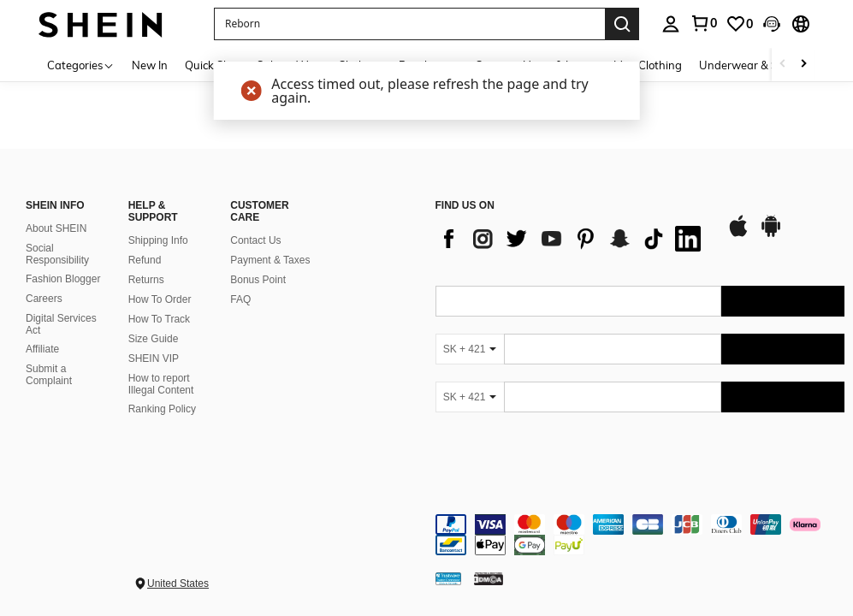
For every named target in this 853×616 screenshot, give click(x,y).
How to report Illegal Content (161, 384)
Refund (145, 260)
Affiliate (42, 349)
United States (178, 583)
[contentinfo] (640, 535)
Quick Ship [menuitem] (212, 65)
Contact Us (255, 240)
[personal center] (671, 24)
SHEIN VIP (154, 358)
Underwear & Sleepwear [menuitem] (762, 65)
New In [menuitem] (150, 65)
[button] (409, 24)
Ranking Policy (162, 409)
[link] (703, 23)
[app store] (738, 234)
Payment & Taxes (270, 260)
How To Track (159, 319)
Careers (44, 299)
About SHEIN (56, 228)
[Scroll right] (803, 65)
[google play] (771, 234)
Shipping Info (158, 240)
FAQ (240, 299)
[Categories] (81, 65)
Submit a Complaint (49, 375)
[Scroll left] (783, 65)
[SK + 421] (470, 349)
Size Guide (154, 339)
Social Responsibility (57, 254)
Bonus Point (258, 280)
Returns (146, 280)
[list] (572, 239)
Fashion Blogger (63, 279)
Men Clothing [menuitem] (648, 65)
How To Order (160, 299)
